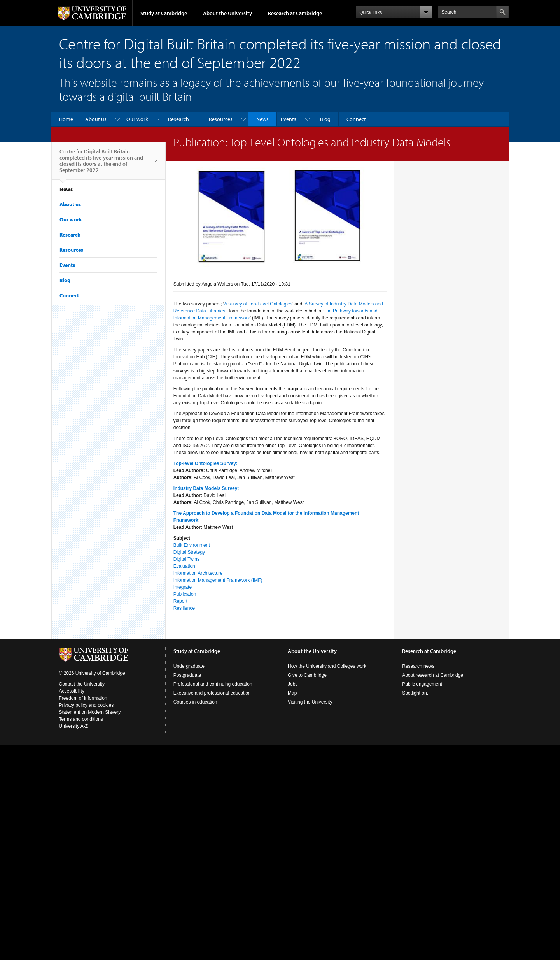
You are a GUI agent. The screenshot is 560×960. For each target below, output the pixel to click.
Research (178, 119)
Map (292, 693)
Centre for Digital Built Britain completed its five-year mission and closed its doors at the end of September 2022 (101, 164)
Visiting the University (310, 702)
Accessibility (72, 691)
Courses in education (195, 702)
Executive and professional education (212, 693)
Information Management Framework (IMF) (218, 580)
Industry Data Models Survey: (206, 488)
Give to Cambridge (307, 675)
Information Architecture (198, 573)
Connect (356, 119)
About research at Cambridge (433, 675)
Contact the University (82, 684)
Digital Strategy (189, 552)
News (262, 119)
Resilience (184, 608)
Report (180, 601)
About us (96, 119)
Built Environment (192, 545)
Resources (221, 119)
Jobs (293, 684)
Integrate (183, 587)
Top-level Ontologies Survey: (206, 463)
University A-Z (74, 726)
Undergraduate (189, 666)
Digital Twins (186, 559)
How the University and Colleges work (327, 666)
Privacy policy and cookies (87, 705)
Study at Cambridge (164, 13)
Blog (325, 119)
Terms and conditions (81, 719)
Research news (418, 666)
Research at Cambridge (295, 13)
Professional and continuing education (213, 684)
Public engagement (422, 684)
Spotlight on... (416, 693)
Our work (137, 119)
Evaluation (184, 566)
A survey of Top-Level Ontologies (258, 304)
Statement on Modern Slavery (90, 712)
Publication (185, 594)
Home (66, 119)
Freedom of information (83, 698)
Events (289, 119)
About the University (227, 13)
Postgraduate (187, 675)
